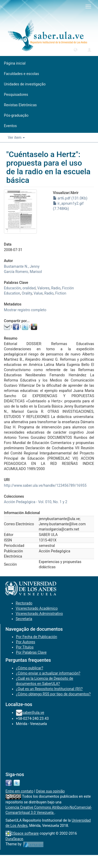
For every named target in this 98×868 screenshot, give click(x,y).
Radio (56, 288)
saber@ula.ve (33, 713)
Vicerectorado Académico (37, 608)
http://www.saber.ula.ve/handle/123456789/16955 (45, 485)
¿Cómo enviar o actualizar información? (48, 673)
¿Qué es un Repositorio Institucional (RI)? (49, 689)
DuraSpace (14, 839)
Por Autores (25, 642)
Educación (12, 288)
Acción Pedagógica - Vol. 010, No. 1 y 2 (36, 502)
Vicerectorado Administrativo (39, 614)
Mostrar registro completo (25, 310)
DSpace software (25, 833)
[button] (76, 49)
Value (38, 293)
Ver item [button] (16, 138)
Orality (27, 293)
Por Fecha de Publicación (37, 637)
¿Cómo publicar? (30, 668)
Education (12, 293)
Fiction (61, 293)
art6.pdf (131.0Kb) (70, 198)
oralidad (29, 288)
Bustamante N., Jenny (22, 266)
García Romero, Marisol (23, 272)
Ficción (68, 288)
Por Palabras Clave (31, 652)
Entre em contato (19, 791)
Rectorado (24, 603)
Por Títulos (25, 647)
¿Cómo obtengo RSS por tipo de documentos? (53, 694)
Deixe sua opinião (50, 791)
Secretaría (24, 619)
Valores (44, 288)
